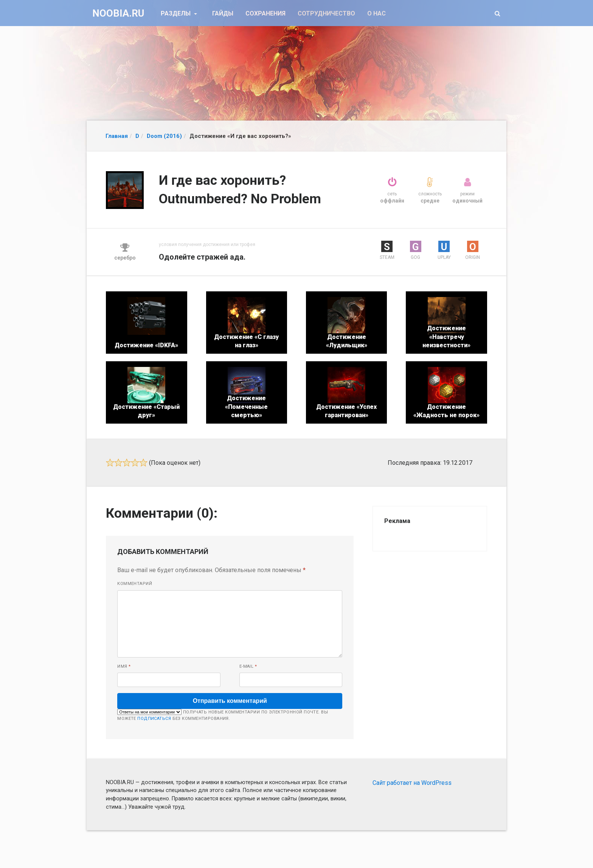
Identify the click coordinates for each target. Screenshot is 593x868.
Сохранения (265, 13)
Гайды (223, 13)
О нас (376, 13)
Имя (124, 666)
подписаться (154, 719)
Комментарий (135, 584)
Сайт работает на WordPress (412, 783)
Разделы (176, 13)
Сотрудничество (326, 13)
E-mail (248, 666)
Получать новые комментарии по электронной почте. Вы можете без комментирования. (223, 715)
